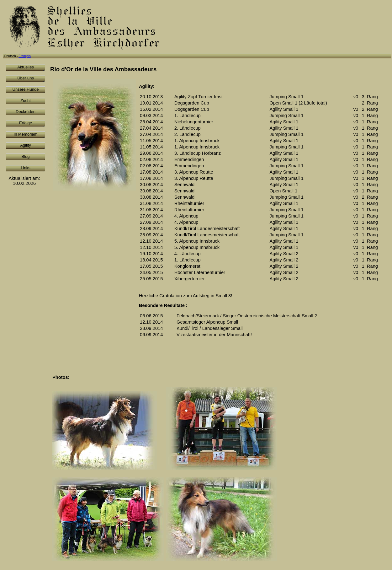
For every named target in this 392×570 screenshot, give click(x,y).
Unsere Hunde (26, 89)
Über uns (26, 78)
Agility (26, 145)
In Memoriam (26, 134)
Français (24, 56)
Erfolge (26, 123)
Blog (25, 156)
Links (25, 168)
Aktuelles (26, 67)
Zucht (26, 101)
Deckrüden (26, 112)
